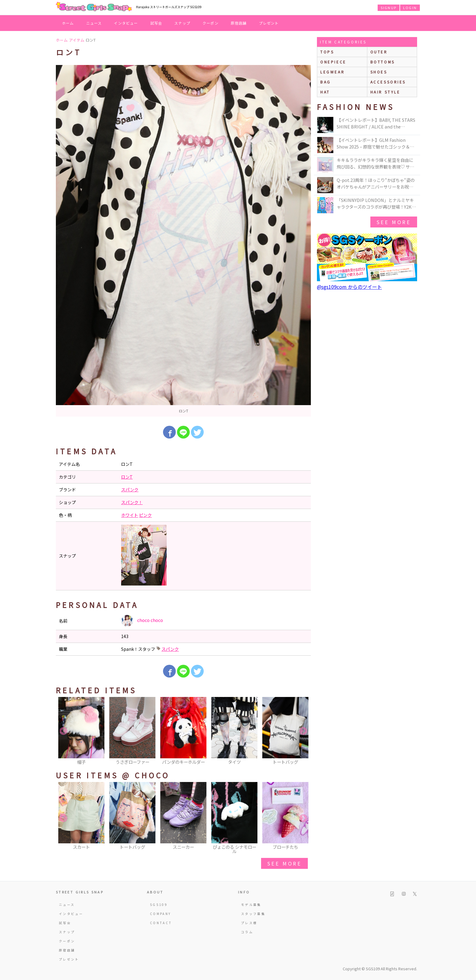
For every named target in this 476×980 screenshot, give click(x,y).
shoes (379, 72)
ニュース (94, 23)
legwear (332, 72)
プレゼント (269, 23)
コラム (247, 932)
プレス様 (249, 923)
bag (326, 82)
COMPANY (161, 914)
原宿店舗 (239, 23)
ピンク (145, 515)
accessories (388, 82)
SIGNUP (389, 8)
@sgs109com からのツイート (349, 287)
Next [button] (303, 731)
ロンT (127, 477)
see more (284, 863)
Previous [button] (63, 731)
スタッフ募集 (253, 914)
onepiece (333, 62)
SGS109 (159, 905)
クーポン (211, 23)
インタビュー (126, 23)
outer (379, 52)
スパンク (130, 490)
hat (325, 92)
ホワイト (130, 515)
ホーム (68, 23)
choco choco (142, 621)
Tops (327, 52)
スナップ (182, 23)
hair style (385, 92)
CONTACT (161, 923)
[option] (183, 241)
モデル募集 (251, 905)
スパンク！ (132, 502)
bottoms (383, 62)
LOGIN (410, 8)
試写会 (156, 23)
